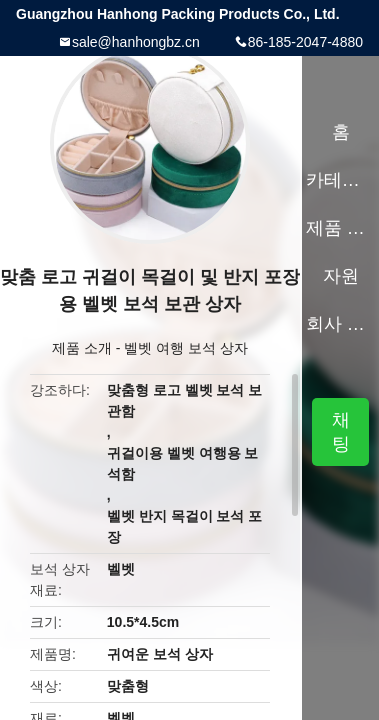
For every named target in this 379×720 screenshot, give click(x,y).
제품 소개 (82, 348)
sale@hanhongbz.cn (136, 42)
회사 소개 (340, 324)
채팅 (341, 432)
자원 (341, 276)
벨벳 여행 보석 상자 (186, 348)
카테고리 (340, 180)
